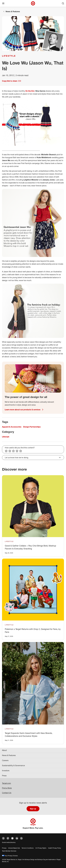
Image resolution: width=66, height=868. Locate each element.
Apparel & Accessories (12, 427)
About (4, 750)
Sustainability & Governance (13, 765)
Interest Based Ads (14, 848)
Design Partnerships (32, 427)
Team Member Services (9, 851)
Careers (5, 760)
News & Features (13, 11)
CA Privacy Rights (41, 848)
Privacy (4, 848)
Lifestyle (9, 56)
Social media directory (9, 842)
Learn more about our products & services (24, 410)
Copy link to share (11, 81)
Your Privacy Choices (10, 856)
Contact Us (7, 793)
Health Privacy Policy (55, 848)
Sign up (33, 809)
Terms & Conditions (28, 848)
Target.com (6, 783)
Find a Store (7, 788)
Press (4, 776)
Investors (6, 771)
